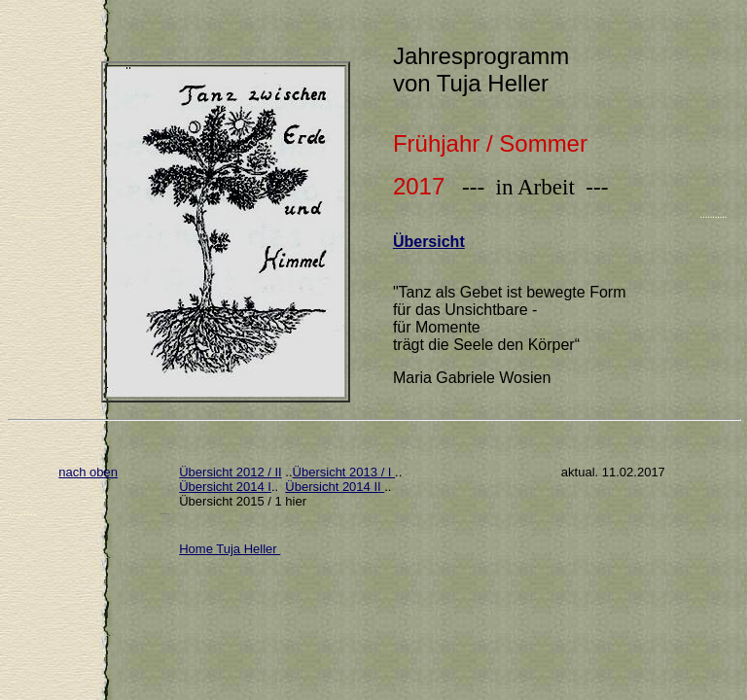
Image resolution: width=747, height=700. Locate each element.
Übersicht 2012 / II (231, 472)
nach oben (88, 472)
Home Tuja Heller (230, 549)
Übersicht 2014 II (335, 487)
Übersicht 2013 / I (344, 472)
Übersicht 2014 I (225, 487)
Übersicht (429, 242)
